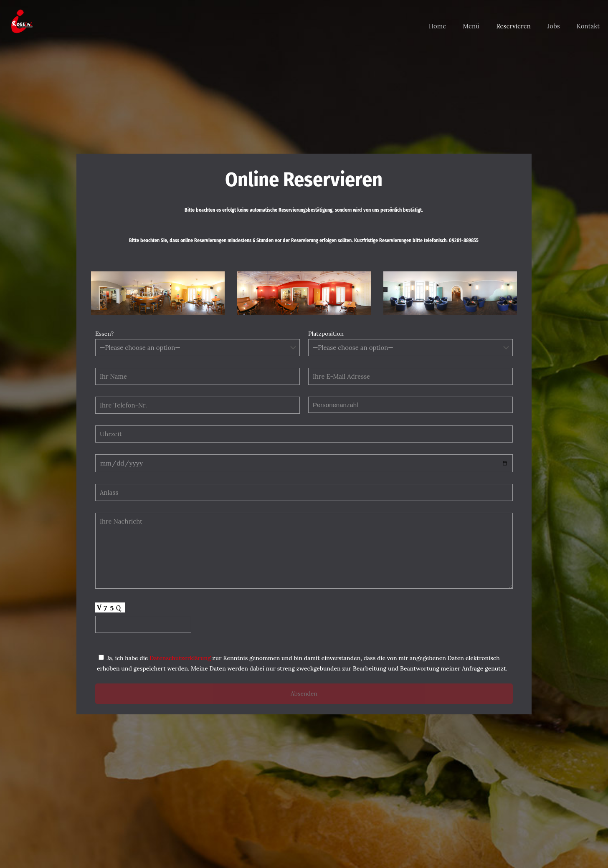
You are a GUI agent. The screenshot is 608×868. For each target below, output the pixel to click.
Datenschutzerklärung (181, 658)
